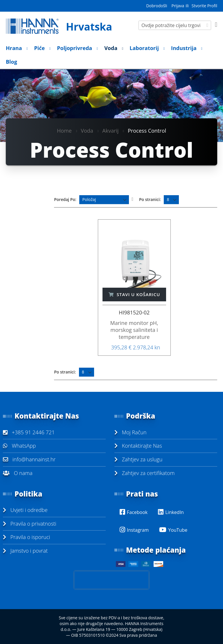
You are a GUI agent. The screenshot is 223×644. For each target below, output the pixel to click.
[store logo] (59, 26)
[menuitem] (15, 48)
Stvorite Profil (204, 6)
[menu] (111, 55)
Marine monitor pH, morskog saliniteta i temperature (134, 330)
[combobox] (175, 25)
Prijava (178, 6)
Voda (87, 130)
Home (64, 130)
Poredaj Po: (65, 199)
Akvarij (110, 130)
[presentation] (111, 580)
